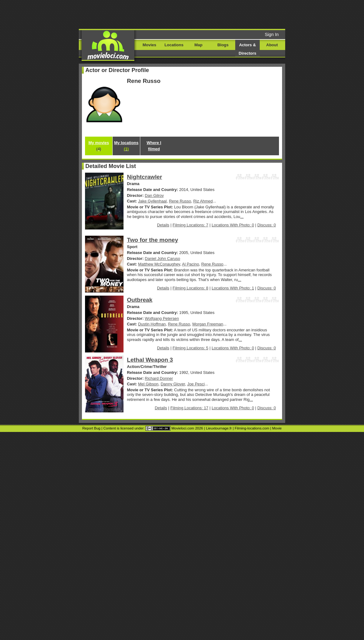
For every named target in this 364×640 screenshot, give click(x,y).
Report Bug (91, 428)
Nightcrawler (144, 177)
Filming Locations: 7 (190, 225)
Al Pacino (191, 264)
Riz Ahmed (203, 201)
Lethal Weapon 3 (150, 360)
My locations (126, 146)
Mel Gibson (148, 384)
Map (199, 45)
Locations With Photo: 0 (233, 225)
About (272, 45)
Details (163, 225)
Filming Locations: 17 (189, 408)
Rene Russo (180, 201)
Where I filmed (154, 146)
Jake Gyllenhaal (152, 201)
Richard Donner (159, 378)
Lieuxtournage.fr (219, 428)
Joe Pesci (196, 384)
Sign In (272, 34)
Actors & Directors (247, 49)
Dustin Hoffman (152, 324)
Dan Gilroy (154, 195)
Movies (150, 45)
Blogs (223, 45)
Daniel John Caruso (163, 259)
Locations (174, 45)
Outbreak (140, 300)
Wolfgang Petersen (162, 318)
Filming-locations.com (252, 428)
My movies (99, 146)
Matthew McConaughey (159, 264)
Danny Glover (173, 384)
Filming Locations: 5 (190, 348)
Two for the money (153, 240)
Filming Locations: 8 (190, 288)
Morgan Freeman (208, 324)
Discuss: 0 (267, 225)
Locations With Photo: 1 (233, 288)
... (242, 217)
